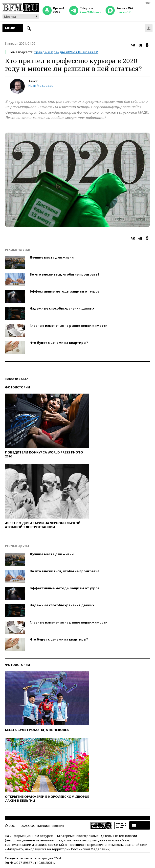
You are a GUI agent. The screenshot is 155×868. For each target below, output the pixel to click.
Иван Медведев (41, 86)
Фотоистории (17, 387)
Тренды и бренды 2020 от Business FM (66, 52)
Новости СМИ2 (16, 379)
